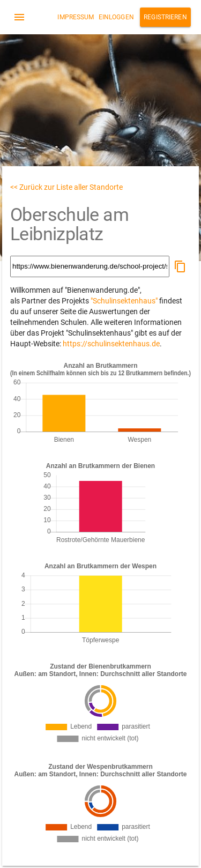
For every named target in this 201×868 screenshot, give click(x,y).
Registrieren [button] (165, 17)
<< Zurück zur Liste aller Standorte (66, 187)
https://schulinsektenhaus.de (111, 344)
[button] (180, 266)
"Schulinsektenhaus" (124, 301)
